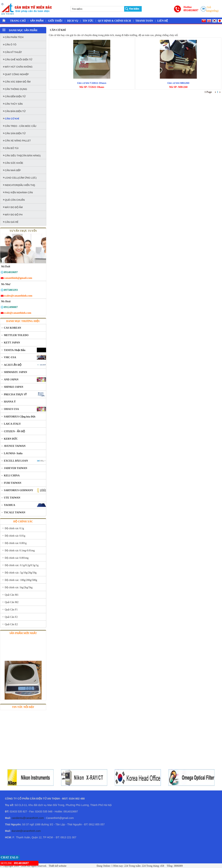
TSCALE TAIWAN (15, 512)
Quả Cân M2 (12, 602)
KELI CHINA (12, 476)
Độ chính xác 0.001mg (17, 558)
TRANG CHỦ (18, 21)
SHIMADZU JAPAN (15, 372)
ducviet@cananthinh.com (26, 831)
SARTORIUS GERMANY (18, 490)
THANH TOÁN (144, 21)
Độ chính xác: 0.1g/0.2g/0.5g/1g (22, 565)
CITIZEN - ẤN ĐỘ (15, 431)
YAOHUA (10, 505)
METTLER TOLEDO (16, 335)
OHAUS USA (11, 409)
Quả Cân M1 (12, 595)
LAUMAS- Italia (13, 453)
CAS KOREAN (12, 328)
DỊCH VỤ (73, 21)
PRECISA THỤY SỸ (15, 394)
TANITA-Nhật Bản (15, 350)
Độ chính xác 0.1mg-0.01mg (20, 551)
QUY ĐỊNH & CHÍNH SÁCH (114, 21)
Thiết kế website (57, 866)
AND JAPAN (11, 380)
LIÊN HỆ (163, 21)
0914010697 (191, 10)
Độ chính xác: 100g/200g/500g (21, 580)
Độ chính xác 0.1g (14, 528)
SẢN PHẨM (37, 21)
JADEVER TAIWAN (16, 468)
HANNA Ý (10, 402)
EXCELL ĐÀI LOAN (16, 461)
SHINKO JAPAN (14, 387)
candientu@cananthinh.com (28, 818)
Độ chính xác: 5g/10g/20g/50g (21, 573)
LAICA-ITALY (12, 424)
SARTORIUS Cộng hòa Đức (20, 417)
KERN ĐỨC (11, 439)
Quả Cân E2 (11, 624)
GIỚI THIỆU (55, 21)
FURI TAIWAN (13, 483)
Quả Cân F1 (11, 610)
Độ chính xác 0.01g (15, 536)
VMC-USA (10, 357)
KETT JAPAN (12, 343)
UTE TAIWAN (12, 498)
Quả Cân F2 (11, 617)
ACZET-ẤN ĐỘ (13, 365)
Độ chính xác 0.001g (16, 543)
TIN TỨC (88, 21)
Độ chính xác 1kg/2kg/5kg (19, 587)
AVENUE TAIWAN (15, 446)
